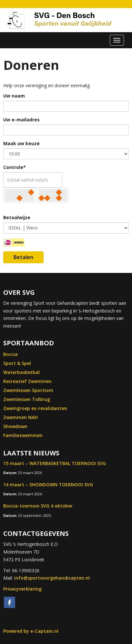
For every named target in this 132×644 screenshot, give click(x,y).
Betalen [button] (23, 257)
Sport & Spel (17, 363)
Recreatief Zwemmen (27, 381)
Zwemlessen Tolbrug (27, 399)
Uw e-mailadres (21, 120)
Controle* (15, 167)
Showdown (15, 426)
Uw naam (14, 96)
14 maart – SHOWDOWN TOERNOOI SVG (48, 485)
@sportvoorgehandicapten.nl (52, 578)
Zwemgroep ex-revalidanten (35, 408)
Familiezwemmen (23, 435)
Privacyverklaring (22, 589)
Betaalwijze (17, 217)
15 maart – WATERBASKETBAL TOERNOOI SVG (55, 463)
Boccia (10, 354)
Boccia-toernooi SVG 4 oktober (38, 506)
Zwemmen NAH (20, 417)
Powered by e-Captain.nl (31, 631)
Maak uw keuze (21, 143)
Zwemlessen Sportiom (28, 390)
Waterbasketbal (21, 372)
